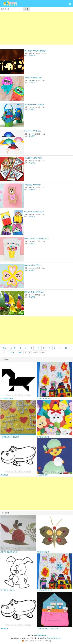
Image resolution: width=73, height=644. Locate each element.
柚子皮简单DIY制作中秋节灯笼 (36, 51)
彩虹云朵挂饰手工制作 (33, 131)
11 (4, 352)
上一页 (13, 348)
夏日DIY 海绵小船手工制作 (34, 292)
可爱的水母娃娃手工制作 (33, 78)
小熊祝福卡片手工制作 (33, 185)
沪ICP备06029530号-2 (54, 638)
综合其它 (32, 56)
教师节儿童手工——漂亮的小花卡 (37, 238)
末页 (20, 352)
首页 (4, 348)
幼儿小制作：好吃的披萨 (33, 158)
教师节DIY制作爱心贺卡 (33, 265)
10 (66, 348)
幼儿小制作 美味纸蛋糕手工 (34, 212)
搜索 (27, 9)
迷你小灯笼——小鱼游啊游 (34, 104)
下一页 (11, 352)
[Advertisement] (36, 28)
